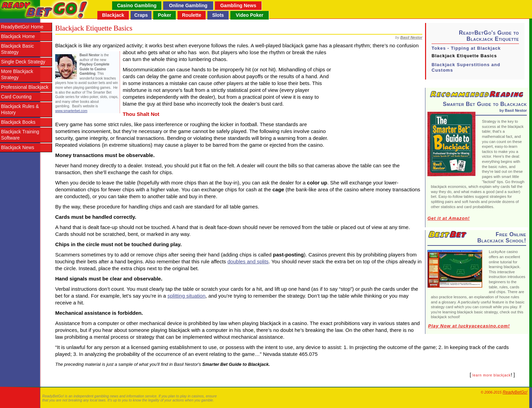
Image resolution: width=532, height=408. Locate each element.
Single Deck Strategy (23, 62)
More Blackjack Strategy (17, 75)
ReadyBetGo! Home (22, 27)
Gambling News (238, 5)
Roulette (192, 15)
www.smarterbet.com (71, 111)
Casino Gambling (137, 5)
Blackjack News (18, 148)
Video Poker (250, 15)
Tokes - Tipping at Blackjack (466, 48)
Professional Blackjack (25, 87)
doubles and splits (248, 261)
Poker (165, 15)
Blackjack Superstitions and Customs (466, 67)
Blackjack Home (18, 37)
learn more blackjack (492, 375)
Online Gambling (188, 5)
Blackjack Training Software (20, 135)
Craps (141, 15)
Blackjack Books (18, 122)
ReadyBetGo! (515, 392)
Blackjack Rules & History (20, 110)
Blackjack (113, 15)
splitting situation (186, 296)
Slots (218, 15)
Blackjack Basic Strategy (17, 49)
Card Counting (16, 97)
